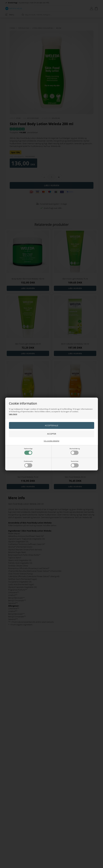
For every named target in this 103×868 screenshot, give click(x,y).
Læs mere (13, 414)
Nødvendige (28, 451)
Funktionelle (28, 464)
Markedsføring (75, 451)
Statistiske (75, 464)
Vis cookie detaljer (52, 441)
